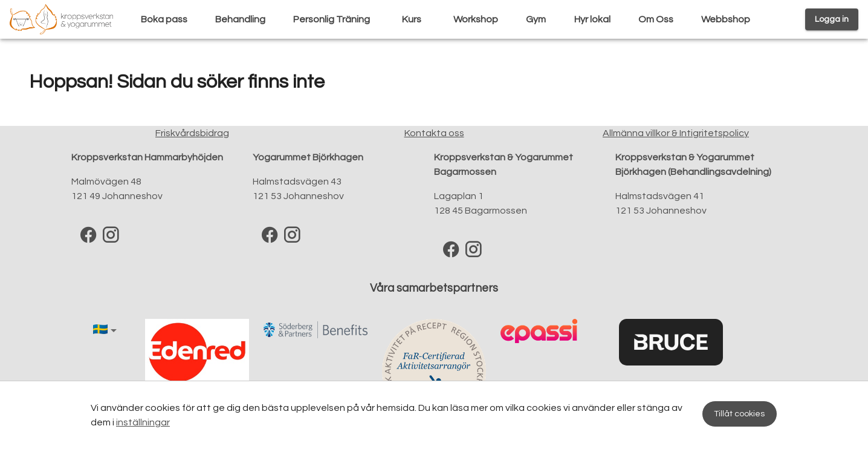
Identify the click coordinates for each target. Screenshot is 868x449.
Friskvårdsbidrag (192, 133)
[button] (107, 330)
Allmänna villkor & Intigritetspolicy (676, 133)
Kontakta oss (434, 133)
